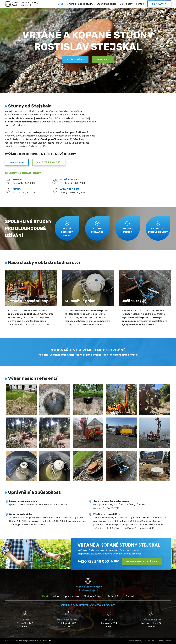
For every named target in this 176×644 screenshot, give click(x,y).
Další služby (126, 4)
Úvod (60, 4)
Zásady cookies (165, 641)
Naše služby (75, 59)
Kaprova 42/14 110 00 (109, 625)
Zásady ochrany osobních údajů (142, 641)
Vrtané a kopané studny (80, 4)
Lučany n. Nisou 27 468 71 (151, 625)
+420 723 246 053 (93, 561)
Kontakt (140, 4)
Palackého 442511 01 (25, 625)
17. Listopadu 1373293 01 (67, 625)
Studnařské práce (107, 4)
